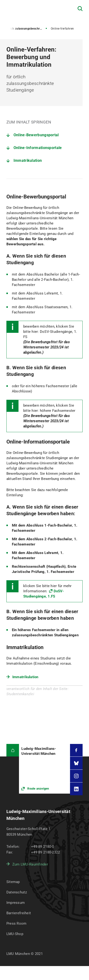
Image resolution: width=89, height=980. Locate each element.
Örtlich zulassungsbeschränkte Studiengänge (26, 29)
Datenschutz (17, 892)
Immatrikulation (28, 160)
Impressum (16, 903)
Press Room (16, 923)
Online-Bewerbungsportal (36, 135)
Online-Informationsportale (38, 148)
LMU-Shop (15, 934)
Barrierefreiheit (19, 913)
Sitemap (13, 882)
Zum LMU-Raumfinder (30, 864)
